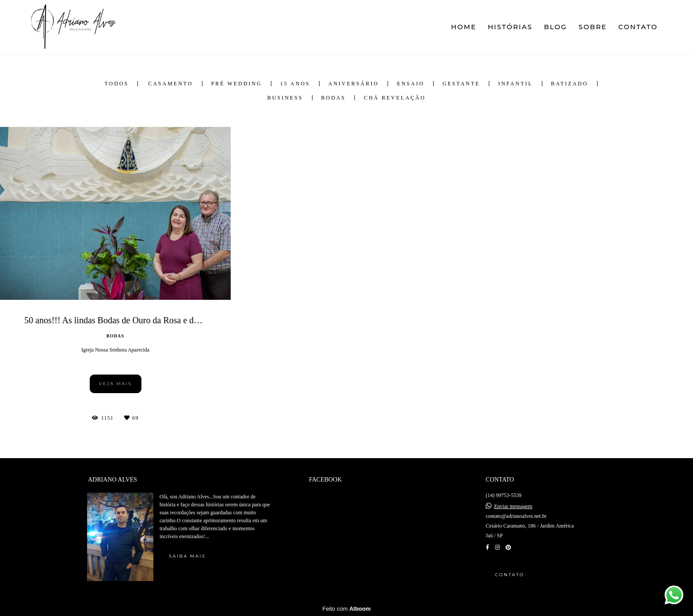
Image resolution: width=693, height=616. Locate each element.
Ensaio (411, 84)
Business (285, 98)
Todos (116, 84)
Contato (510, 575)
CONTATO (638, 27)
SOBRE (593, 27)
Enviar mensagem (513, 506)
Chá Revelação (395, 98)
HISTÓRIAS (510, 27)
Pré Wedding (237, 84)
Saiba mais (187, 556)
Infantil (515, 84)
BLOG (556, 27)
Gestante (461, 84)
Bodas (334, 98)
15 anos (295, 84)
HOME (464, 27)
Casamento (170, 84)
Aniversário (354, 84)
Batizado (570, 84)
